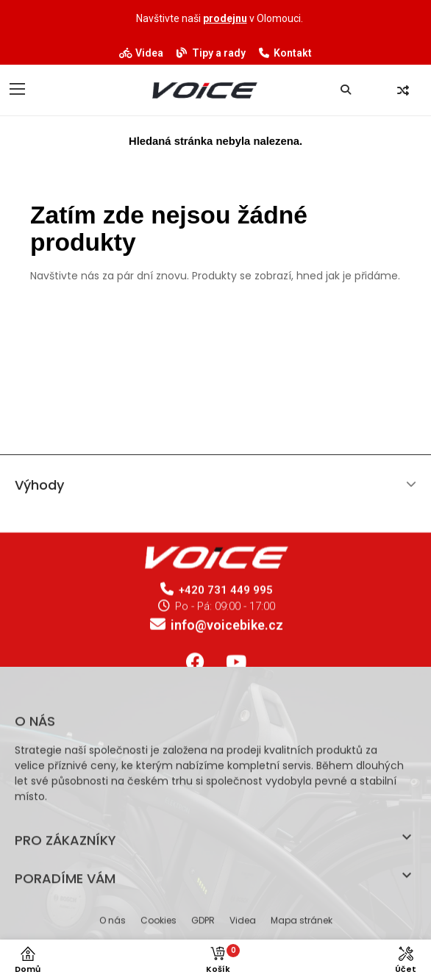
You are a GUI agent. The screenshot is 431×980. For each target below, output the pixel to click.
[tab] (215, 491)
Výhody (39, 491)
